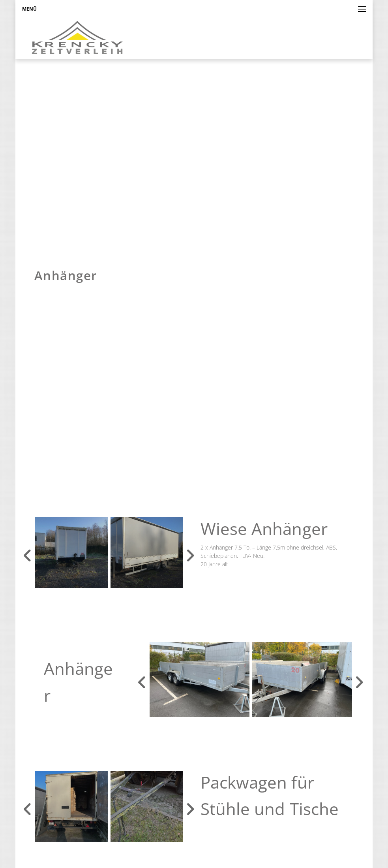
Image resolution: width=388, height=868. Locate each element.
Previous (28, 555)
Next (190, 555)
